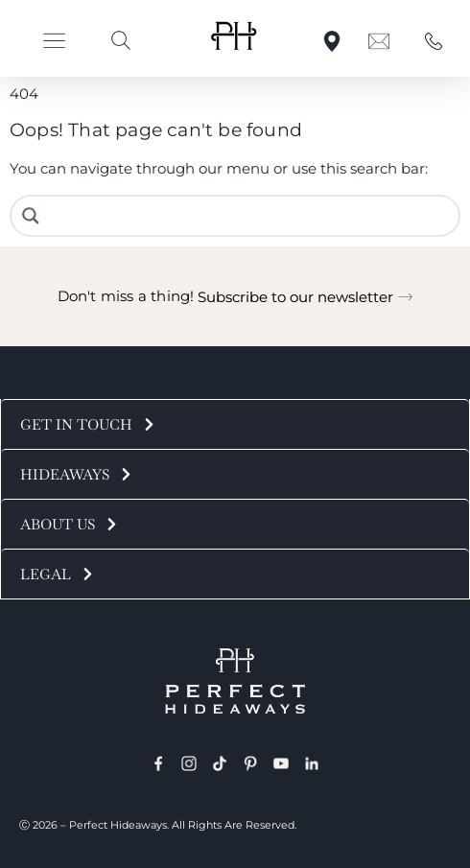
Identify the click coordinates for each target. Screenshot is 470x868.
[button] (54, 40)
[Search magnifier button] (31, 216)
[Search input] (249, 216)
